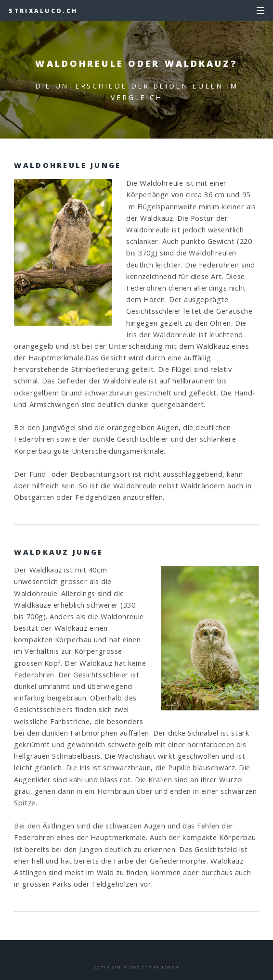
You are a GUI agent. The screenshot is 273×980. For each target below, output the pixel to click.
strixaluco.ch (43, 11)
